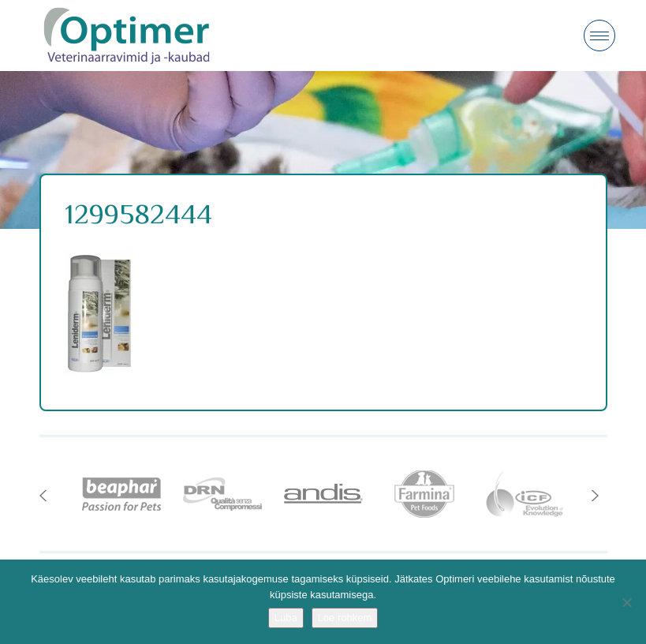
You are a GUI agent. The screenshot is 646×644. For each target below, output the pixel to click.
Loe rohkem (345, 618)
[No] (626, 602)
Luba (286, 618)
